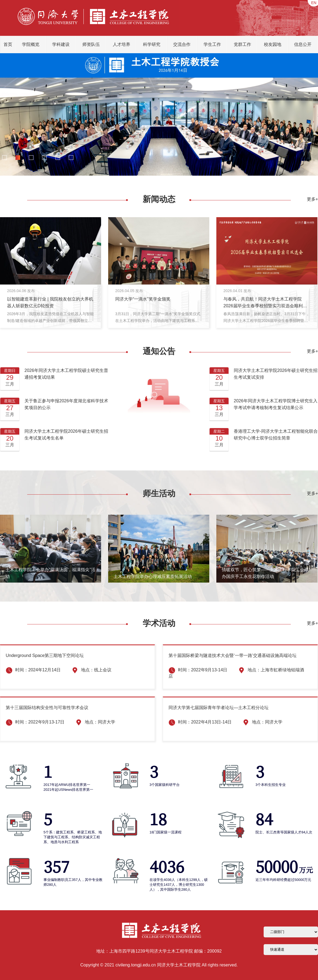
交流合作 (182, 44)
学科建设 (61, 44)
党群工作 (242, 44)
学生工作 (212, 44)
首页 (8, 44)
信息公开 (303, 44)
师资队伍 (91, 44)
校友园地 (273, 44)
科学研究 (152, 44)
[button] (4, 158)
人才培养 (121, 44)
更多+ (312, 199)
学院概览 (31, 44)
